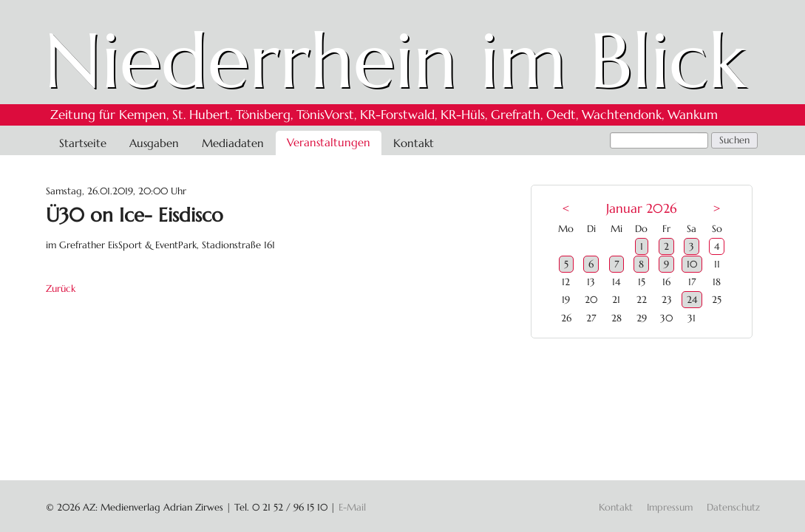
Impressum (670, 507)
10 (692, 264)
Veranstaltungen (329, 142)
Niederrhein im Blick (395, 61)
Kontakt (414, 143)
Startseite (83, 143)
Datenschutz (733, 507)
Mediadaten (233, 143)
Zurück (61, 289)
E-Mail (352, 507)
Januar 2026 (641, 209)
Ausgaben (154, 143)
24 (692, 300)
